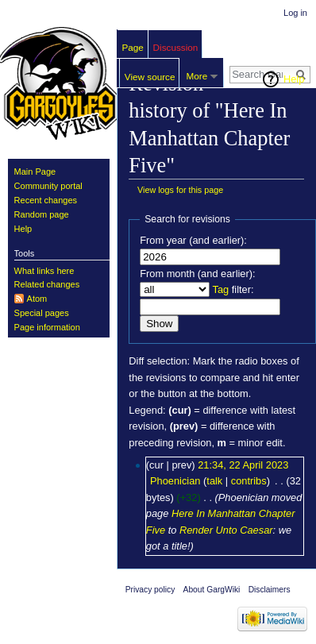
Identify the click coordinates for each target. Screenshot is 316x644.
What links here (44, 271)
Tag (220, 289)
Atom (37, 299)
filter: (233, 289)
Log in (295, 13)
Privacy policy (150, 590)
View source (150, 77)
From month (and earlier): (197, 274)
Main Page (35, 172)
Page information (47, 327)
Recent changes (46, 200)
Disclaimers (270, 590)
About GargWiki (212, 590)
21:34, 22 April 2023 (243, 465)
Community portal (48, 186)
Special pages (42, 313)
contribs (249, 481)
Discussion (176, 47)
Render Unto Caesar (226, 530)
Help (294, 79)
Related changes (47, 284)
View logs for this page (180, 190)
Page (133, 47)
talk (214, 481)
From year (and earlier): (193, 240)
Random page (42, 214)
